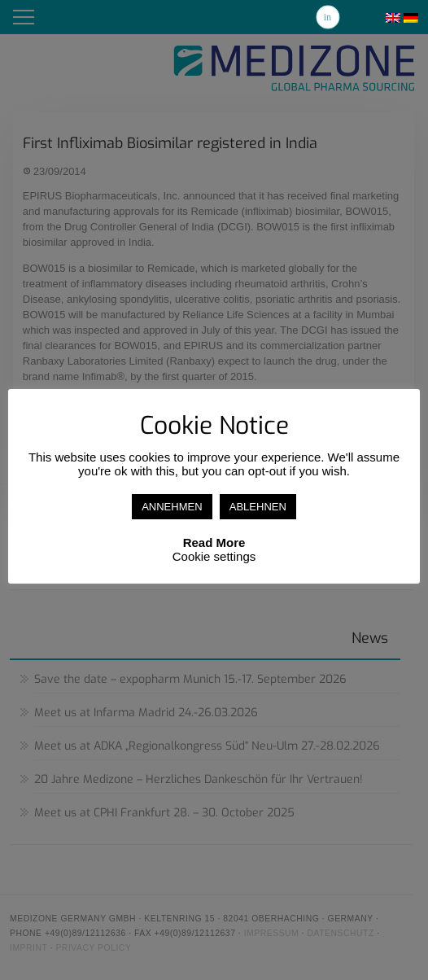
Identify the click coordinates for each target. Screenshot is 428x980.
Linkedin (328, 17)
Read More (214, 542)
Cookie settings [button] (214, 556)
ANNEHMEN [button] (172, 507)
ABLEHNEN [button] (258, 507)
